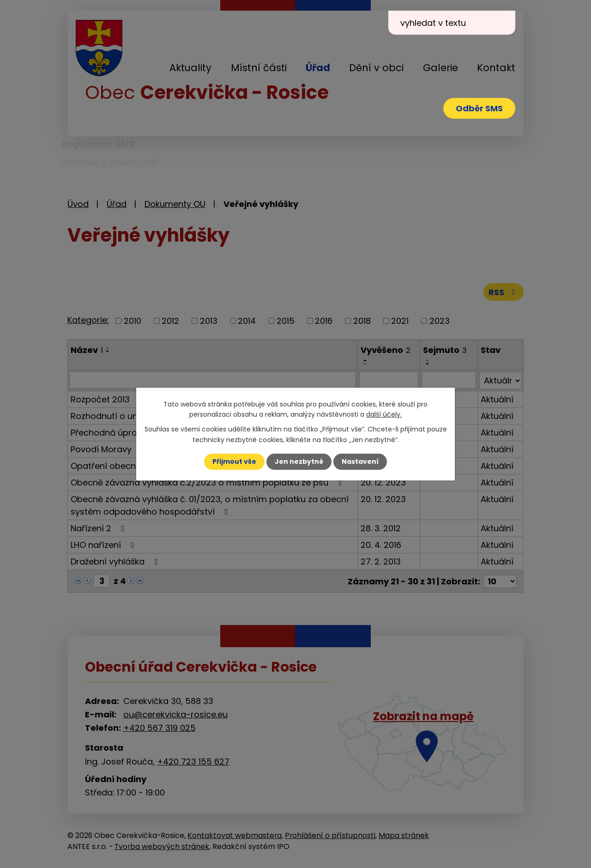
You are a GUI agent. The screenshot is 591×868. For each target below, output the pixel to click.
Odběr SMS (479, 108)
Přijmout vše (234, 461)
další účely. (384, 414)
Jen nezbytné (299, 461)
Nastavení (360, 461)
